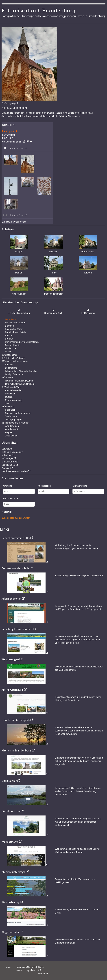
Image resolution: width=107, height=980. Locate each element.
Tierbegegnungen (14, 420)
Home (8, 967)
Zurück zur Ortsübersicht (14, 222)
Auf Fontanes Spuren (15, 323)
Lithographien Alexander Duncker (21, 371)
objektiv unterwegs (13, 872)
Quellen (9, 397)
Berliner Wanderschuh (15, 568)
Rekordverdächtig (14, 400)
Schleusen (10, 407)
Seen (8, 403)
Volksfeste (7, 455)
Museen (9, 378)
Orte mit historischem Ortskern (20, 384)
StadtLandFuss (11, 811)
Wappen (9, 432)
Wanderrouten (12, 426)
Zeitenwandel (12, 436)
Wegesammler (10, 932)
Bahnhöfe (10, 326)
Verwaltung (7, 449)
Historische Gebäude (15, 358)
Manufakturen (8, 462)
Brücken (9, 335)
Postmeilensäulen (14, 390)
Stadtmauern (11, 416)
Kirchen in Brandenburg (16, 751)
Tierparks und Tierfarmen (17, 423)
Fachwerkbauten (13, 345)
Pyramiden (10, 394)
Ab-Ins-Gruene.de (12, 690)
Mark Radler (9, 781)
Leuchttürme (11, 368)
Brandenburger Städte (16, 332)
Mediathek (43, 974)
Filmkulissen (11, 348)
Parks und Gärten (13, 387)
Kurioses (9, 365)
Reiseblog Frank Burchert (17, 629)
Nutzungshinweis (35, 967)
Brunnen (9, 339)
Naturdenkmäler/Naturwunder (19, 381)
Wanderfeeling (11, 902)
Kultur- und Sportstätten (16, 361)
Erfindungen (8, 458)
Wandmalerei (11, 429)
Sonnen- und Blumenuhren (18, 413)
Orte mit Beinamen (11, 452)
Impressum (21, 967)
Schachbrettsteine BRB (16, 538)
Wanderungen (10, 659)
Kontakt (20, 970)
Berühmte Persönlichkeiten (15, 471)
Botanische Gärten (14, 329)
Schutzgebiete (9, 465)
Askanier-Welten (11, 599)
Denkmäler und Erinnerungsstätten (22, 342)
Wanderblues (10, 842)
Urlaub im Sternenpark (16, 720)
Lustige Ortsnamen (14, 374)
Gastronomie (11, 355)
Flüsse (8, 352)
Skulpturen (10, 410)
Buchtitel (6, 468)
